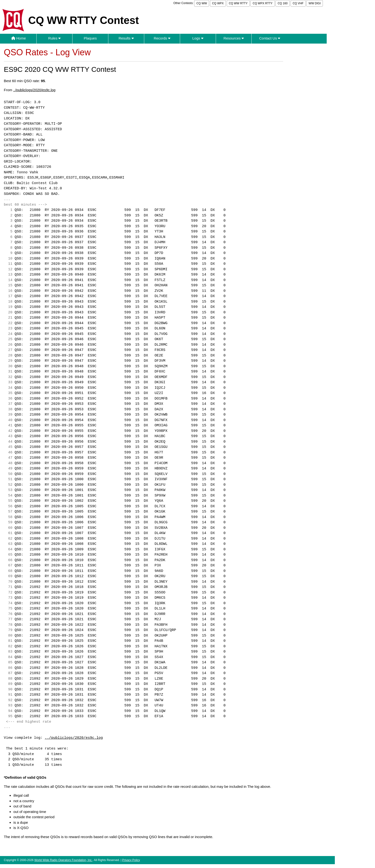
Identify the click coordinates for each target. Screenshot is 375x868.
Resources (234, 38)
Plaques (90, 38)
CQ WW (202, 3)
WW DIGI (315, 3)
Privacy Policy (131, 860)
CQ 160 (283, 3)
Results (126, 38)
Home (19, 38)
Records (162, 38)
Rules (55, 38)
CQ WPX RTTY (262, 3)
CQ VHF (298, 3)
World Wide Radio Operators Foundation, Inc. (63, 860)
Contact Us (270, 38)
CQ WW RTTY (238, 3)
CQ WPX (218, 3)
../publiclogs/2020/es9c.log (34, 90)
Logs (198, 38)
